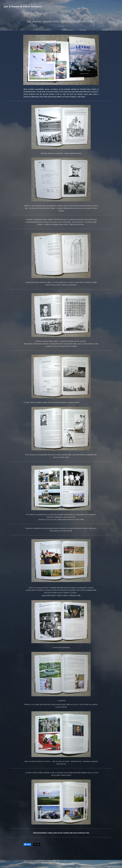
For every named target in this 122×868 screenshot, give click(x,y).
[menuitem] (109, 6)
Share (27, 844)
